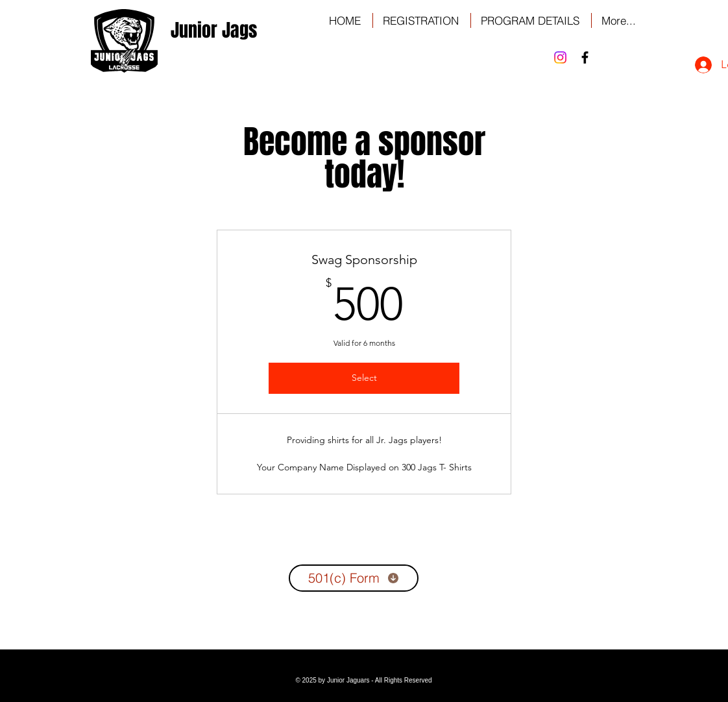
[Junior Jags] (214, 30)
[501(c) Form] (354, 578)
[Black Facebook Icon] (585, 57)
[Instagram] (560, 57)
